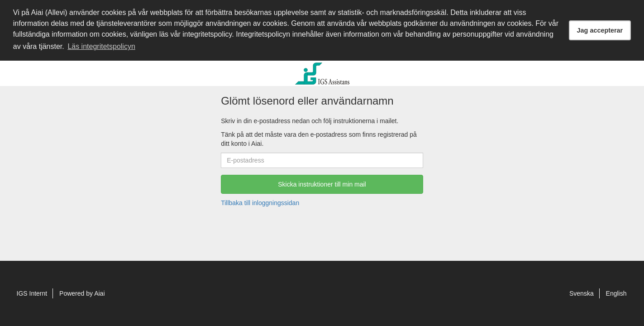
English (616, 293)
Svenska (582, 293)
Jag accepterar (600, 30)
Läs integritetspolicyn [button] (101, 46)
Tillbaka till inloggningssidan (260, 203)
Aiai (99, 293)
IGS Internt (32, 293)
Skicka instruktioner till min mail (322, 184)
